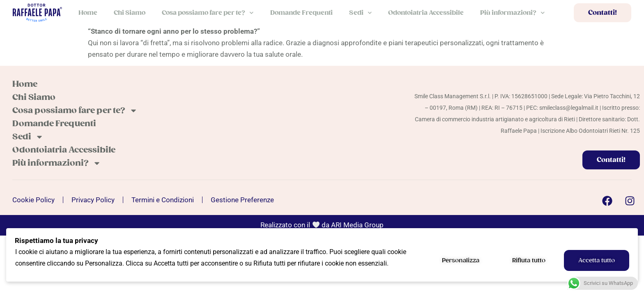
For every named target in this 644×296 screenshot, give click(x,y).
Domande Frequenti (301, 13)
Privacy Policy (93, 200)
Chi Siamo (130, 13)
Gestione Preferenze (242, 200)
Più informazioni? (513, 13)
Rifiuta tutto (529, 260)
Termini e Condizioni (163, 200)
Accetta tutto (597, 260)
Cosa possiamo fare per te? (208, 13)
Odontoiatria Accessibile (426, 13)
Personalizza (461, 260)
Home (88, 13)
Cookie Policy (33, 200)
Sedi (361, 13)
